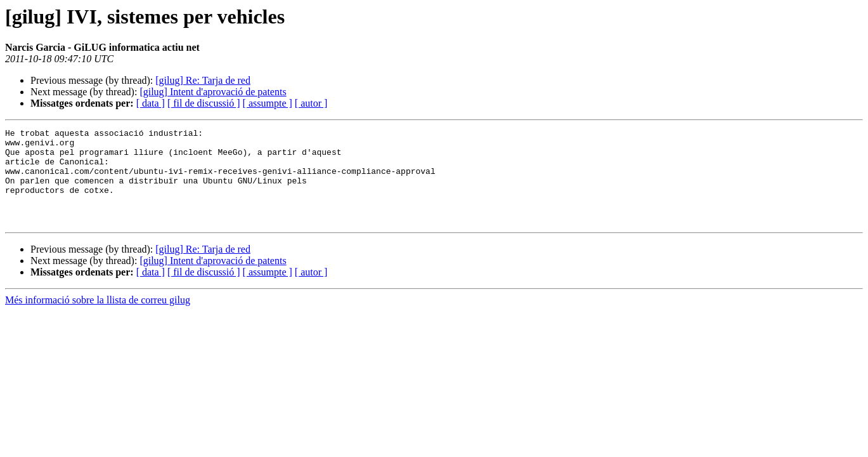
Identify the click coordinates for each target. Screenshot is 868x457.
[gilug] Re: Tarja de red (203, 80)
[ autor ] (311, 103)
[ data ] (151, 103)
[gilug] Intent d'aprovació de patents (213, 92)
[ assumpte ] (268, 103)
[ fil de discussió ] (204, 103)
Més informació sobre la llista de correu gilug (98, 319)
